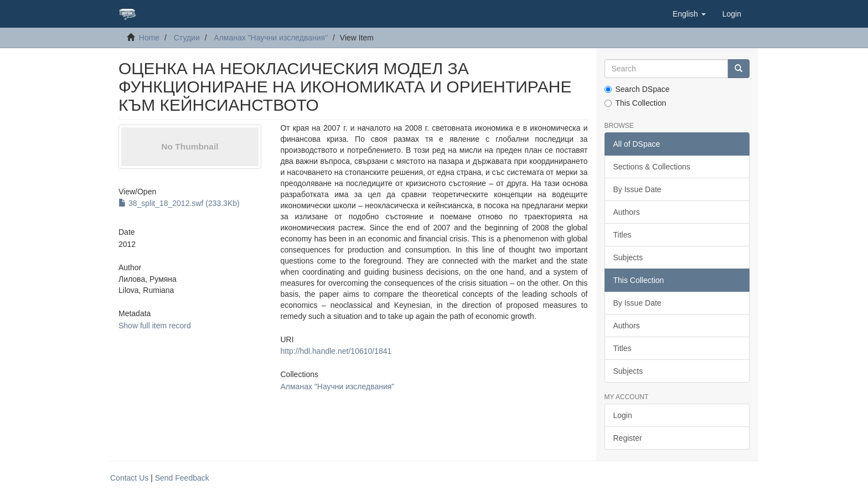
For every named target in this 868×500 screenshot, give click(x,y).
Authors (627, 212)
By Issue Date (637, 189)
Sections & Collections (652, 167)
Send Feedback (182, 478)
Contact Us (129, 478)
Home (149, 38)
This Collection (635, 103)
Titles (622, 235)
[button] (689, 14)
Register (628, 438)
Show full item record (155, 326)
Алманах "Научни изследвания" (271, 38)
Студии (187, 38)
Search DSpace (637, 89)
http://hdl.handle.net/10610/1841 (336, 351)
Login (623, 415)
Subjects (628, 257)
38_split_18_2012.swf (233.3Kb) (179, 203)
